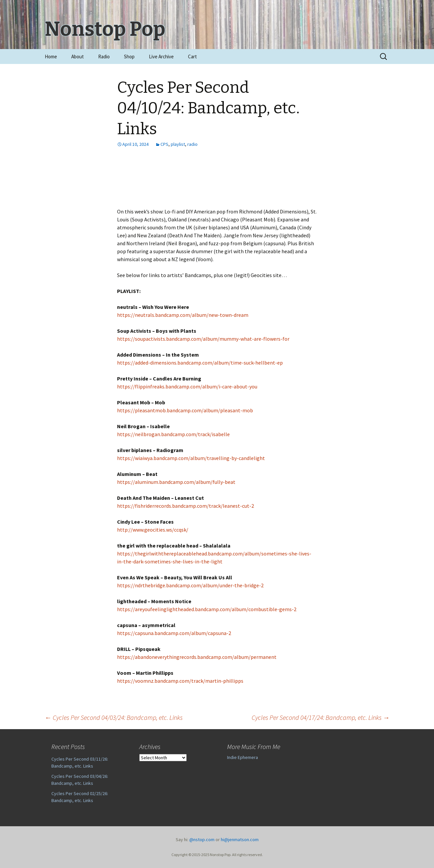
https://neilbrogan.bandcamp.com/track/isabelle (173, 434)
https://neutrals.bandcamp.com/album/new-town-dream (183, 315)
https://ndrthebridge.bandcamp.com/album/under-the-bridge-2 (190, 585)
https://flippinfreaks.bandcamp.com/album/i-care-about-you (187, 386)
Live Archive (161, 57)
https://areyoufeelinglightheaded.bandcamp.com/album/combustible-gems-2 (207, 609)
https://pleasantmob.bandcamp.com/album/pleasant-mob (185, 410)
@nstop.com (202, 839)
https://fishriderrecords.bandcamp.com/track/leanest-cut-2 (186, 506)
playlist (178, 144)
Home (51, 57)
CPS (164, 144)
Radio (104, 57)
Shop (129, 57)
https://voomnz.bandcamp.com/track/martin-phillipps (180, 681)
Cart (192, 57)
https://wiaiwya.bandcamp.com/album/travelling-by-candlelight (191, 458)
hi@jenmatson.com (240, 839)
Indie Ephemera (243, 757)
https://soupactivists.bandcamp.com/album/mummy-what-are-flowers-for (203, 339)
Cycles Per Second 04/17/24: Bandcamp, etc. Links (321, 717)
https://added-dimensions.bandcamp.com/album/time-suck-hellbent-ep (200, 363)
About (78, 57)
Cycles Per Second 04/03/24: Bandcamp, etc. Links (114, 717)
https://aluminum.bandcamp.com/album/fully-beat (176, 482)
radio (192, 144)
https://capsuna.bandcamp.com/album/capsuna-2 (174, 633)
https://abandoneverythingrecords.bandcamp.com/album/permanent (197, 657)
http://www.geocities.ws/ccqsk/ (153, 530)
